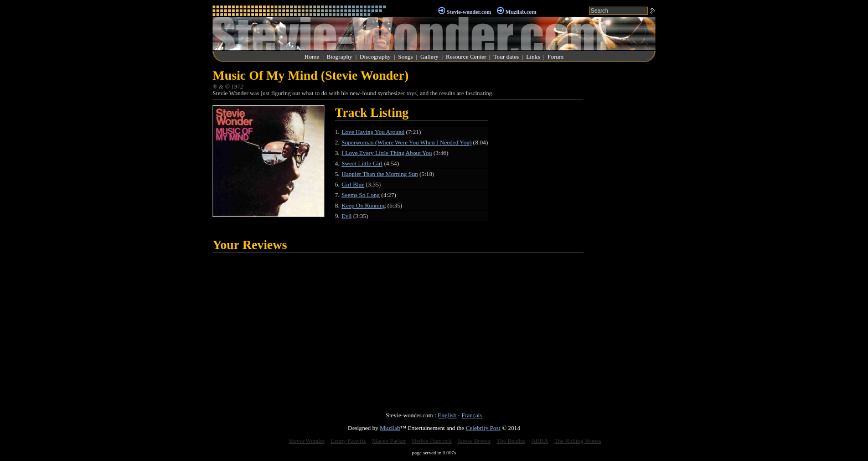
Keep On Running (364, 205)
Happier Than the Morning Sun (380, 174)
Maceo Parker (389, 441)
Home (312, 56)
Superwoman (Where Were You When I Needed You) (407, 142)
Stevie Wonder (307, 441)
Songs (405, 56)
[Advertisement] (622, 235)
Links (533, 56)
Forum (556, 56)
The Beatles (511, 441)
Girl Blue (353, 184)
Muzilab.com (521, 12)
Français (472, 415)
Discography (375, 56)
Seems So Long (361, 195)
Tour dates (506, 56)
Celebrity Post (483, 428)
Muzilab (390, 428)
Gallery (429, 56)
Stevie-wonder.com (469, 12)
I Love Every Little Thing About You (387, 153)
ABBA (540, 441)
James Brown (474, 441)
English (447, 415)
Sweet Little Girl (362, 163)
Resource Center (466, 56)
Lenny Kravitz (348, 441)
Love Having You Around (373, 132)
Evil (347, 216)
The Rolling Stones (578, 441)
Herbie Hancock (432, 441)
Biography (339, 56)
